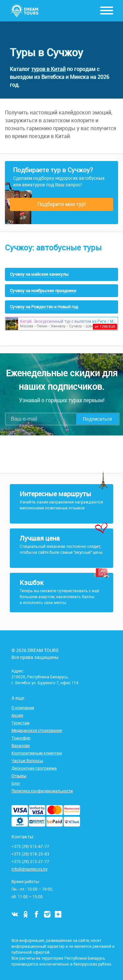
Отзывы (19, 776)
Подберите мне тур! (61, 204)
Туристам (20, 723)
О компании (23, 708)
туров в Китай (48, 69)
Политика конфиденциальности (42, 791)
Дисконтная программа (34, 768)
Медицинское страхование (37, 730)
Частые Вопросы (27, 760)
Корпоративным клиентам (37, 753)
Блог (16, 783)
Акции (17, 715)
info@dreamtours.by (30, 869)
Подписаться (97, 419)
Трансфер (21, 738)
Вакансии (21, 745)
